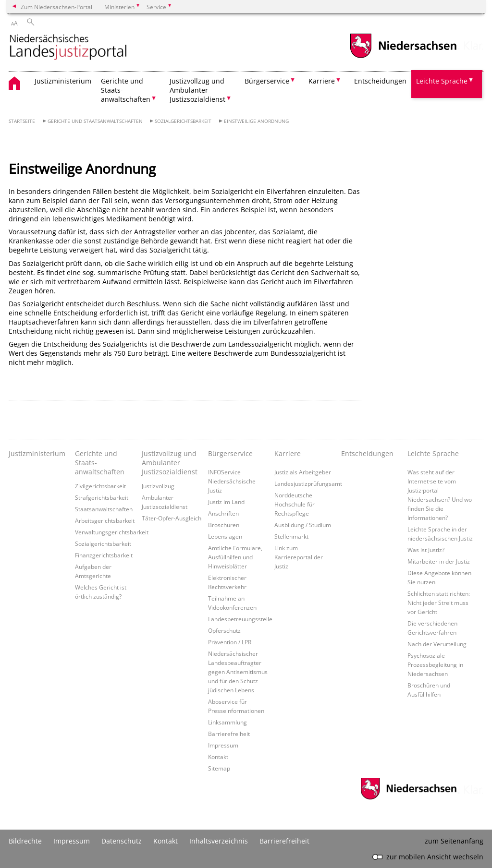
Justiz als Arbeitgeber (303, 472)
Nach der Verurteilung (437, 644)
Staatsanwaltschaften (104, 509)
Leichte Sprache (433, 453)
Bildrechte (25, 841)
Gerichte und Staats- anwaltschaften (100, 463)
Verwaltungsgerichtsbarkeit (112, 532)
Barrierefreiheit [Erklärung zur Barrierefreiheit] (284, 841)
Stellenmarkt (291, 536)
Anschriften (223, 513)
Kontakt (218, 757)
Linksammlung (228, 722)
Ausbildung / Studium (303, 525)
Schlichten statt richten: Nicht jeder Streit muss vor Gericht (439, 603)
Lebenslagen (225, 536)
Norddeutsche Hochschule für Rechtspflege (295, 504)
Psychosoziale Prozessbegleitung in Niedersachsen (435, 664)
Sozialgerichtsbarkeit (183, 121)
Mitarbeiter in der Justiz (439, 561)
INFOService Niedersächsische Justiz (232, 481)
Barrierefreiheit (229, 734)
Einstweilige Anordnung (256, 121)
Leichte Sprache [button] (442, 81)
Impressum (223, 745)
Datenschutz (122, 841)
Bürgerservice (230, 453)
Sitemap (219, 768)
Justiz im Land (226, 502)
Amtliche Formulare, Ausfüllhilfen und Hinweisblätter (235, 557)
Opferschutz (224, 630)
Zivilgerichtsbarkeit (100, 486)
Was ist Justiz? (426, 550)
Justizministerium (63, 81)
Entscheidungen (380, 81)
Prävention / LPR (230, 642)
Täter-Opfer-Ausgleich (172, 518)
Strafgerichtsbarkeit (102, 497)
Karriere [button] (322, 81)
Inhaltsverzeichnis (219, 841)
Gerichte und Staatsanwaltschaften (95, 121)
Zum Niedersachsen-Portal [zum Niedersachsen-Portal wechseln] (56, 7)
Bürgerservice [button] (267, 81)
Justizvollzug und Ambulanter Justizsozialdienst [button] (197, 90)
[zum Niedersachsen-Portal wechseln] (403, 57)
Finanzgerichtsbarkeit (104, 555)
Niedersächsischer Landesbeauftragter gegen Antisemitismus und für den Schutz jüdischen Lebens (238, 672)
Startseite (22, 121)
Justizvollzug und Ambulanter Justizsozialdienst (170, 463)
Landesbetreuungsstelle (240, 619)
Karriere (288, 453)
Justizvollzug (158, 486)
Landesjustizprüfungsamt (308, 483)
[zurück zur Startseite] (68, 48)
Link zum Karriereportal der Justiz (299, 557)
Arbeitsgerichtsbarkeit (105, 520)
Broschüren (224, 525)
